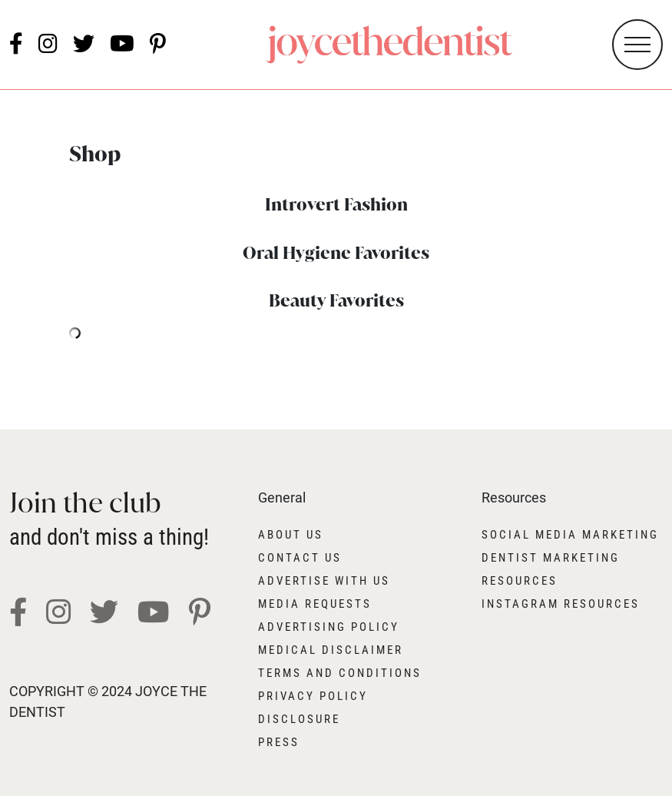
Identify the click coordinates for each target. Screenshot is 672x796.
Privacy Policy (313, 696)
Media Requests (315, 604)
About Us (291, 535)
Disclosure (299, 719)
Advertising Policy (329, 627)
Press (279, 742)
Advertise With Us (324, 581)
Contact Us (300, 558)
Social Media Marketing (570, 535)
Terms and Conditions (340, 673)
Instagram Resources (561, 604)
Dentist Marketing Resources (551, 569)
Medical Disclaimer (331, 650)
